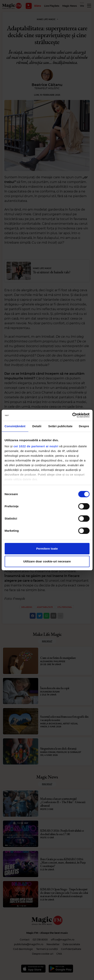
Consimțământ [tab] (15, 426)
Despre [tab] (84, 426)
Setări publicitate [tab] (60, 426)
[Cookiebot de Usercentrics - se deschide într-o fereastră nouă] (72, 415)
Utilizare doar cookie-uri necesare (47, 561)
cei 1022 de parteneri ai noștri (36, 446)
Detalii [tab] (37, 426)
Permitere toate (47, 549)
